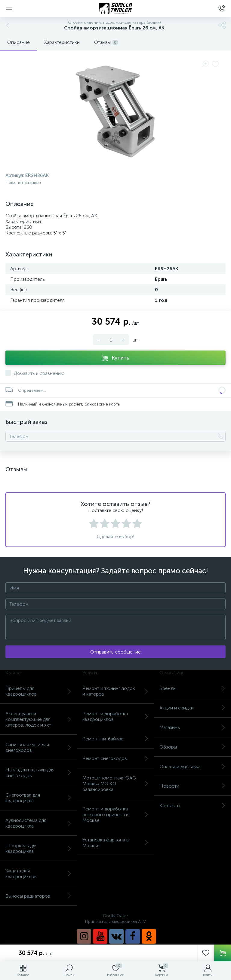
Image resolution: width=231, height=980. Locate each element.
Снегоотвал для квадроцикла (38, 798)
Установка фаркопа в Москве (115, 843)
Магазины (192, 727)
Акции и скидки (192, 708)
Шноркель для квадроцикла (38, 848)
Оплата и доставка (192, 766)
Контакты (192, 805)
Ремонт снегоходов (115, 758)
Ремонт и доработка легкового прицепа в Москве (115, 815)
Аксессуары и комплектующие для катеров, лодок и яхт (38, 719)
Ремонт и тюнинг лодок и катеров (115, 691)
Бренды (192, 688)
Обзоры (192, 747)
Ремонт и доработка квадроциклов (115, 716)
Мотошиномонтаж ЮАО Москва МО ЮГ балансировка (115, 784)
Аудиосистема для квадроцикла (38, 823)
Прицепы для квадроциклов (38, 691)
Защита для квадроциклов (38, 874)
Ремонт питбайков (115, 739)
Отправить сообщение (115, 652)
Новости (192, 786)
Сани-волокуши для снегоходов (38, 747)
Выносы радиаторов (38, 896)
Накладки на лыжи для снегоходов (38, 773)
